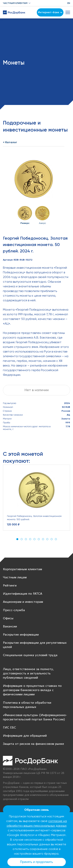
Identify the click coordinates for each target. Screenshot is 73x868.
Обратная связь (37, 810)
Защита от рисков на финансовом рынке (33, 744)
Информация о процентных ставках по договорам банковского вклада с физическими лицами (32, 690)
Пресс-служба (14, 610)
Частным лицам (15, 577)
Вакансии (10, 627)
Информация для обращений (25, 736)
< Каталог (10, 142)
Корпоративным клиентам (22, 569)
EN (69, 3)
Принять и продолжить (36, 862)
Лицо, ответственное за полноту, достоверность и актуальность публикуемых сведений (28, 674)
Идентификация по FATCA (23, 594)
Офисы (8, 618)
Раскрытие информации (21, 635)
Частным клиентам (15, 3)
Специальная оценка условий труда (30, 655)
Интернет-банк (50, 12)
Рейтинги (10, 586)
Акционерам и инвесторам (23, 602)
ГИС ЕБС (9, 728)
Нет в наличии (37, 390)
